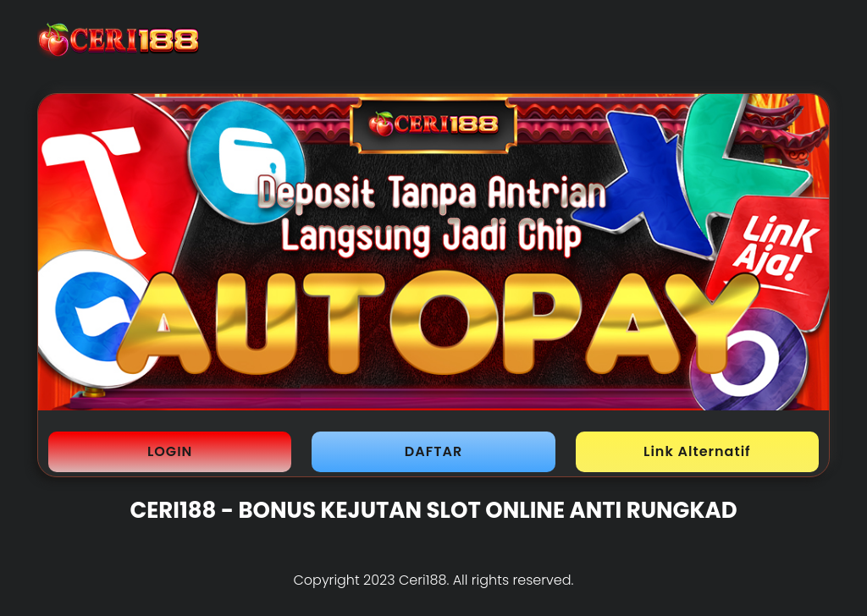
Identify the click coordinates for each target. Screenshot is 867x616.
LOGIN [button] (170, 451)
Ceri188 (422, 580)
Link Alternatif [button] (697, 451)
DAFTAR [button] (433, 451)
